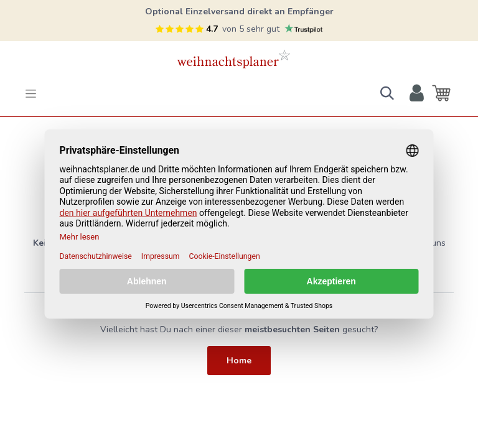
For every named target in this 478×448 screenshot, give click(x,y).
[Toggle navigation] (31, 93)
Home (239, 361)
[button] (387, 93)
